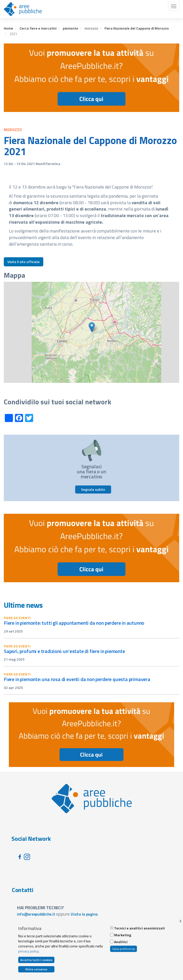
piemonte (70, 28)
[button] (92, 327)
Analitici (121, 942)
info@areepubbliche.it (36, 914)
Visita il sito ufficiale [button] (24, 262)
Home (8, 28)
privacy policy (28, 951)
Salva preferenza (124, 949)
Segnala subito (93, 489)
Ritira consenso (36, 969)
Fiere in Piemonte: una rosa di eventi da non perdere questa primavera (77, 679)
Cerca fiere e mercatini (38, 28)
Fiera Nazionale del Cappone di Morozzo (137, 28)
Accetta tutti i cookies (36, 960)
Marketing (123, 935)
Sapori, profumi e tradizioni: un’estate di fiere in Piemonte (64, 651)
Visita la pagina (84, 914)
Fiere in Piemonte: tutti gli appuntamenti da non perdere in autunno (74, 623)
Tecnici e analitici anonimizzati (139, 928)
